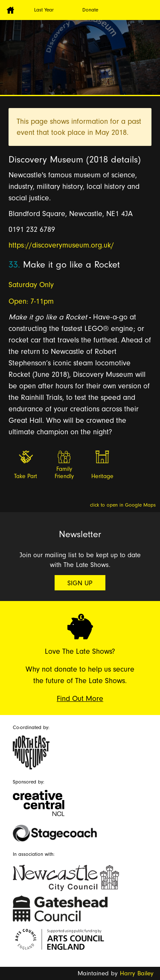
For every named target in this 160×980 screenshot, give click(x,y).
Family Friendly (64, 473)
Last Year (44, 10)
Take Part (26, 476)
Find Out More (80, 699)
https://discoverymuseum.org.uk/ (61, 245)
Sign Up (80, 583)
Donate (90, 10)
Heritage (102, 476)
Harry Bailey (137, 973)
